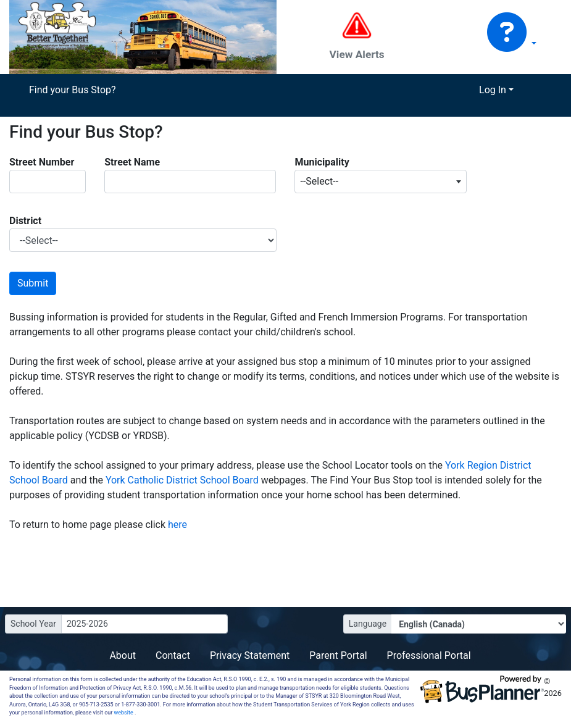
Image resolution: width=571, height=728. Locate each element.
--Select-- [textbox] (319, 181)
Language (368, 624)
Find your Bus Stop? (73, 90)
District (25, 221)
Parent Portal (338, 655)
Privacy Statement (250, 655)
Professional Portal (429, 655)
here (177, 525)
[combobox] (380, 182)
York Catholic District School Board (183, 480)
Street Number (42, 162)
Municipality (322, 162)
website (124, 713)
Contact (173, 655)
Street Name (132, 162)
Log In (493, 90)
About (123, 655)
